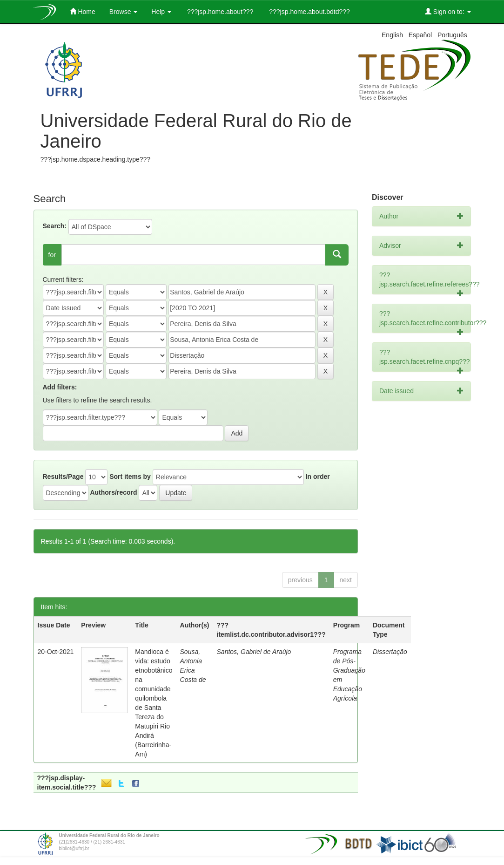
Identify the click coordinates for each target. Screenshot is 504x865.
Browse (124, 12)
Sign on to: (448, 11)
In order (318, 477)
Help (161, 12)
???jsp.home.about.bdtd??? (308, 12)
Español (420, 35)
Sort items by (130, 477)
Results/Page (63, 477)
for (52, 255)
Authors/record (113, 492)
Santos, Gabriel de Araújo (254, 652)
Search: (55, 226)
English (392, 35)
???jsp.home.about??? (219, 12)
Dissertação (390, 652)
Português (452, 35)
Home (83, 11)
